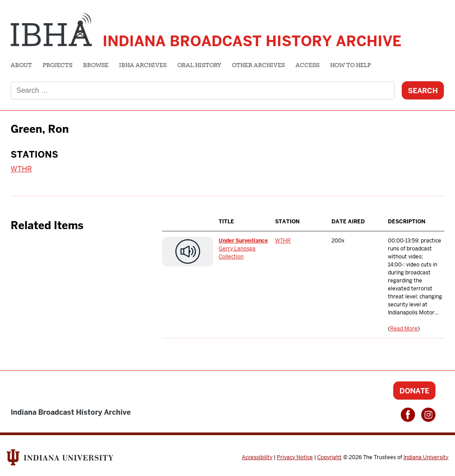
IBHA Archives (143, 66)
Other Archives (258, 66)
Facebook (408, 415)
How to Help (351, 66)
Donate (414, 391)
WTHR (21, 169)
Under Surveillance (243, 241)
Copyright (329, 457)
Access (307, 66)
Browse (96, 66)
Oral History (199, 66)
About (21, 66)
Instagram (428, 415)
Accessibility (257, 457)
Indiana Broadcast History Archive (252, 41)
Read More (404, 329)
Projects (58, 66)
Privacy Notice (295, 457)
